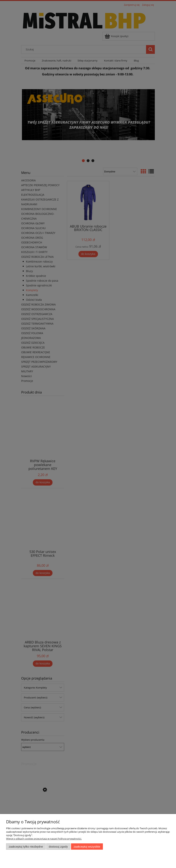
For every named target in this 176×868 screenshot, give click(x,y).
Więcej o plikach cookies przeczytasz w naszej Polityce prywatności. (44, 839)
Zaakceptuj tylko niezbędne (26, 847)
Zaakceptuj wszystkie (87, 847)
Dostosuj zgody (58, 847)
